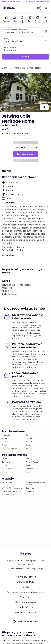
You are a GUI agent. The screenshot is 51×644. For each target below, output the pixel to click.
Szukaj (25, 57)
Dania (28, 435)
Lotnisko (16, 147)
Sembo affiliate (26, 607)
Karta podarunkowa (25, 602)
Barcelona (6, 462)
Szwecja (29, 445)
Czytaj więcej (9, 203)
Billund (5, 459)
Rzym (28, 465)
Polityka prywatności (26, 577)
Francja (29, 438)
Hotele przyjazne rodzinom (13, 491)
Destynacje (26, 597)
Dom (5, 68)
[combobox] (23, 32)
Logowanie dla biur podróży (26, 612)
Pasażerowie (10, 48)
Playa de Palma (32, 462)
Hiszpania (6, 435)
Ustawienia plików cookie (25, 621)
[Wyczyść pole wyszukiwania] (46, 31)
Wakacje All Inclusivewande (13, 488)
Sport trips (30, 488)
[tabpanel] (25, 43)
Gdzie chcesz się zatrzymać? (17, 30)
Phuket (5, 472)
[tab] (6, 20)
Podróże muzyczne (10, 495)
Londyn (5, 465)
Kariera (26, 587)
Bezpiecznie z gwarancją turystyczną (25, 592)
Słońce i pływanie (9, 483)
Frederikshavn (8, 469)
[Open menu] (46, 8)
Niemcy (29, 442)
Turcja (4, 438)
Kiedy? (7, 39)
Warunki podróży (25, 582)
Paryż (28, 459)
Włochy (5, 442)
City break (30, 491)
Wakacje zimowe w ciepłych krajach (37, 484)
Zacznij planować (26, 154)
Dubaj (28, 472)
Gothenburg (31, 469)
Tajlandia (29, 448)
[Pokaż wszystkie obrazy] (44, 107)
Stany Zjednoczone (10, 448)
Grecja (5, 445)
